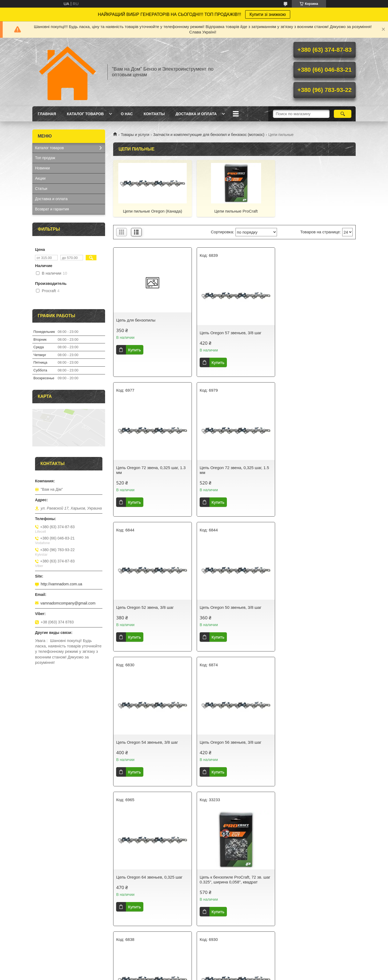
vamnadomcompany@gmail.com (68, 603)
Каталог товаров (85, 114)
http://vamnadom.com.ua (61, 584)
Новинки (42, 168)
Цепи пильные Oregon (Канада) (152, 211)
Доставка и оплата (196, 114)
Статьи (41, 189)
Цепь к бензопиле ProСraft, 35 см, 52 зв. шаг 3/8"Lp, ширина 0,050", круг (233, 889)
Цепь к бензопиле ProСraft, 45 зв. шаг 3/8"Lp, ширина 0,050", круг (316, 889)
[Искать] (343, 114)
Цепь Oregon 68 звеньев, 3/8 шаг (229, 747)
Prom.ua (217, 970)
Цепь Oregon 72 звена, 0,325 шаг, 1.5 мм (151, 475)
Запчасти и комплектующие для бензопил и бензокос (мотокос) (209, 135)
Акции (40, 178)
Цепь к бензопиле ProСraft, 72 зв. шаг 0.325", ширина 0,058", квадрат (151, 749)
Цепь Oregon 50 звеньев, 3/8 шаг (312, 472)
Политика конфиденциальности (225, 975)
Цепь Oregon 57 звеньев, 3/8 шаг (229, 333)
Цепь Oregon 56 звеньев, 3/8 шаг (229, 612)
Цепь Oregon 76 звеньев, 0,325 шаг (314, 747)
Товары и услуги (135, 135)
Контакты (154, 114)
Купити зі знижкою (268, 14)
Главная (47, 114)
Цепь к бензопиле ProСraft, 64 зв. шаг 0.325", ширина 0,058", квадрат (151, 889)
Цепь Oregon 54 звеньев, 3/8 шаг (147, 612)
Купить (134, 350)
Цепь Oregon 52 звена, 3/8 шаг (227, 472)
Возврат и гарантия (52, 209)
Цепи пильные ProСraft (235, 211)
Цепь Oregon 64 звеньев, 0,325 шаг (314, 612)
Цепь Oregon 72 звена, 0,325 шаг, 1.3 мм (316, 335)
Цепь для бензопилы (136, 320)
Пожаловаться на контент (180, 975)
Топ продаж (45, 158)
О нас (127, 114)
